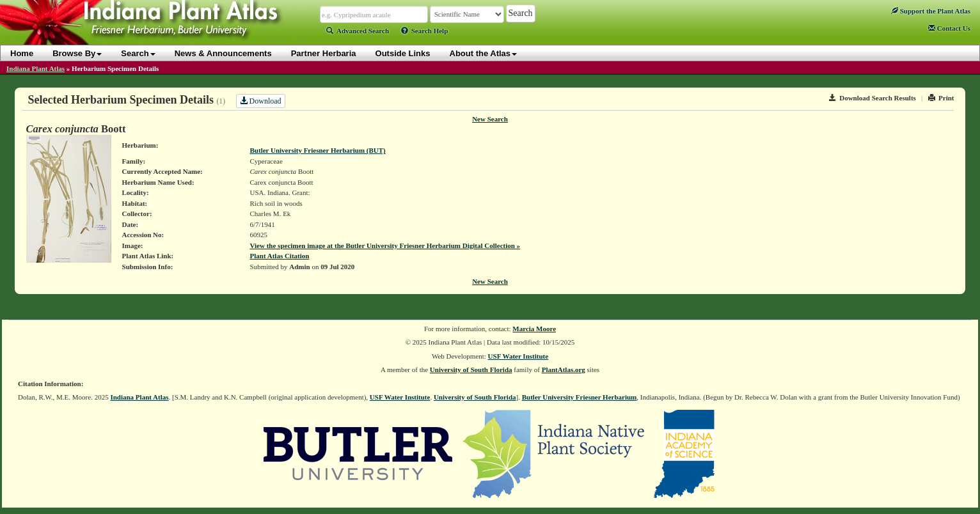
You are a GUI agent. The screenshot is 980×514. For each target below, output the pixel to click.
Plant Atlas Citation (280, 256)
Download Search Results (873, 98)
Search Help (425, 31)
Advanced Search (358, 31)
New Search (490, 119)
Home (22, 53)
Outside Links (403, 53)
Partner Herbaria (324, 53)
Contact (949, 28)
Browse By (77, 53)
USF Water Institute (518, 356)
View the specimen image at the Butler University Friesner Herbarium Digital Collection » (385, 245)
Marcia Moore (534, 329)
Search (138, 53)
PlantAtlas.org (564, 370)
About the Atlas (484, 53)
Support (931, 11)
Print (941, 98)
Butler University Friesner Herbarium (580, 397)
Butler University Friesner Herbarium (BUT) (318, 150)
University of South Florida (471, 370)
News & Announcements (223, 53)
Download (261, 101)
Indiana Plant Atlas (36, 68)
